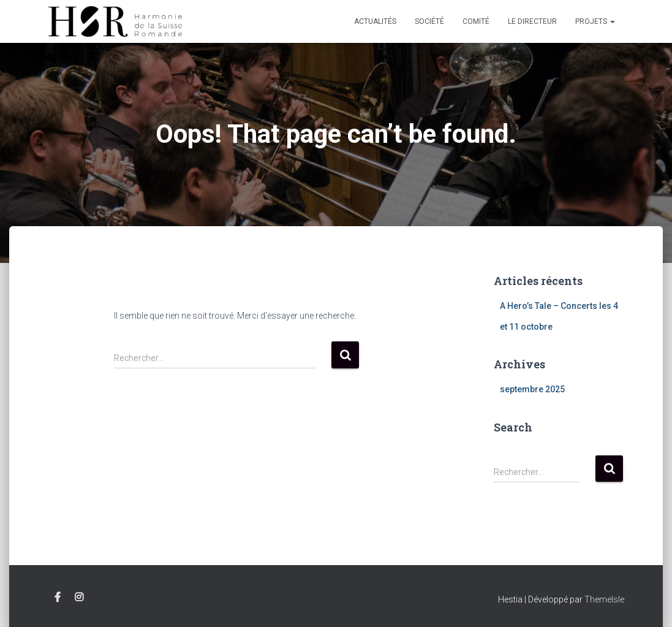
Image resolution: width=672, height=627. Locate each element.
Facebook (58, 598)
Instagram (79, 598)
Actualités (375, 21)
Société (429, 21)
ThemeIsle (604, 599)
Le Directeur (532, 21)
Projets (595, 21)
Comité (476, 21)
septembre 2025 (532, 389)
